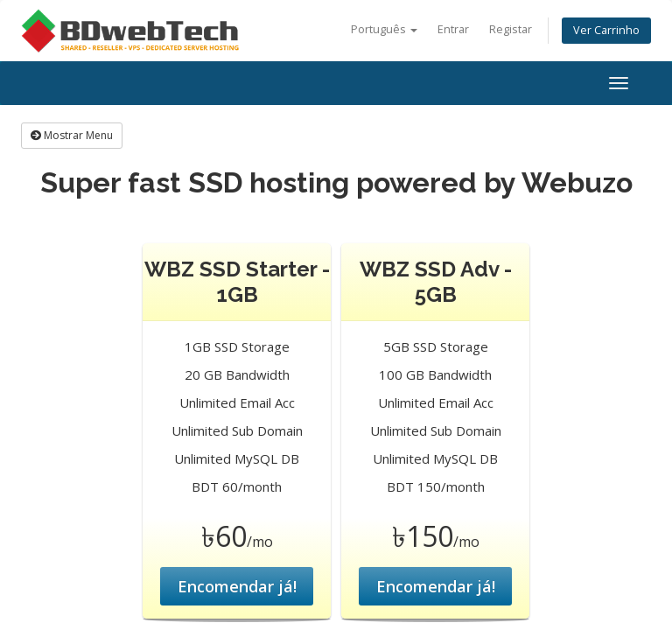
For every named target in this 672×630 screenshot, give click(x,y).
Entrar (453, 29)
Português (384, 29)
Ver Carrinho (606, 30)
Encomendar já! (237, 586)
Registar (511, 29)
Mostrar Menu (72, 135)
